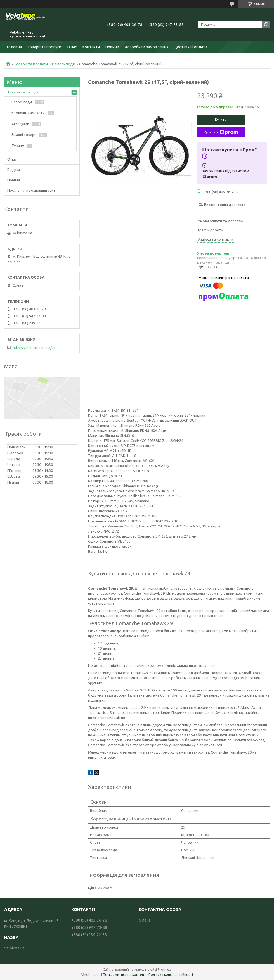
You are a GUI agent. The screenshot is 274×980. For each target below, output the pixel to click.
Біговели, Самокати (28, 113)
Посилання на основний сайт (31, 190)
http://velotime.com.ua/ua (34, 348)
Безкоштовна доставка (225, 205)
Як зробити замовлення (147, 47)
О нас (72, 47)
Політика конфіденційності (171, 975)
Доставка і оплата (191, 47)
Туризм (18, 146)
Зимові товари (24, 135)
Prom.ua (164, 970)
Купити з (221, 132)
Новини (112, 47)
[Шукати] (266, 24)
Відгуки (14, 170)
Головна (14, 47)
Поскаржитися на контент (124, 975)
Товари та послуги (44, 47)
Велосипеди (64, 64)
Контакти (91, 47)
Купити (221, 119)
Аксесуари (20, 124)
